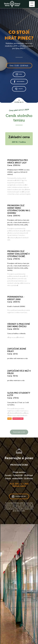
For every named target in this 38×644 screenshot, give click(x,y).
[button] (32, 4)
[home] (12, 4)
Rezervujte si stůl (19, 430)
